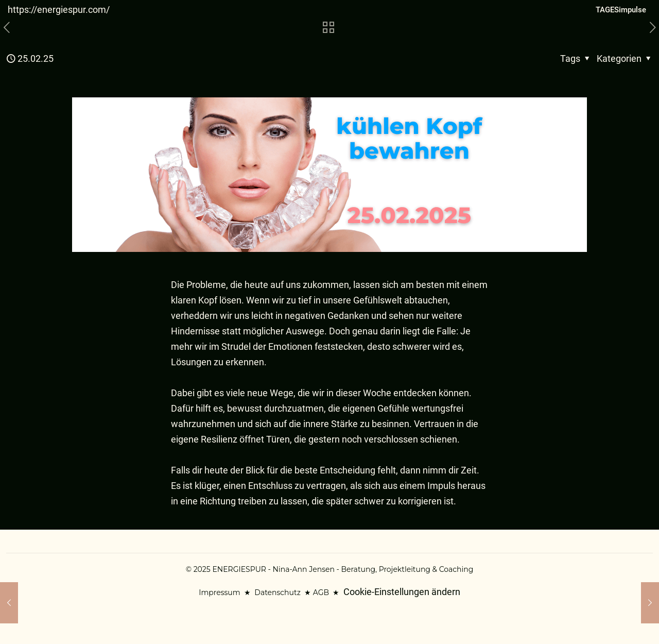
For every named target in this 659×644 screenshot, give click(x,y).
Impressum (219, 592)
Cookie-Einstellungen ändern (402, 592)
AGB (321, 592)
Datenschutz (277, 592)
